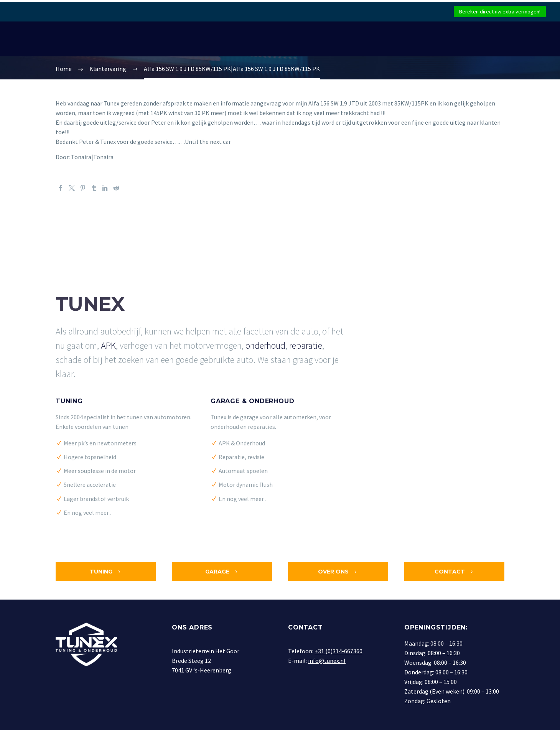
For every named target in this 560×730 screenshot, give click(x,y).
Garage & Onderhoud (252, 401)
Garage (222, 572)
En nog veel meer (86, 512)
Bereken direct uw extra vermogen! (500, 12)
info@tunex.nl (327, 661)
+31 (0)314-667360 (338, 651)
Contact (455, 572)
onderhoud (265, 345)
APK (108, 345)
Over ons (338, 572)
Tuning (69, 401)
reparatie (306, 345)
